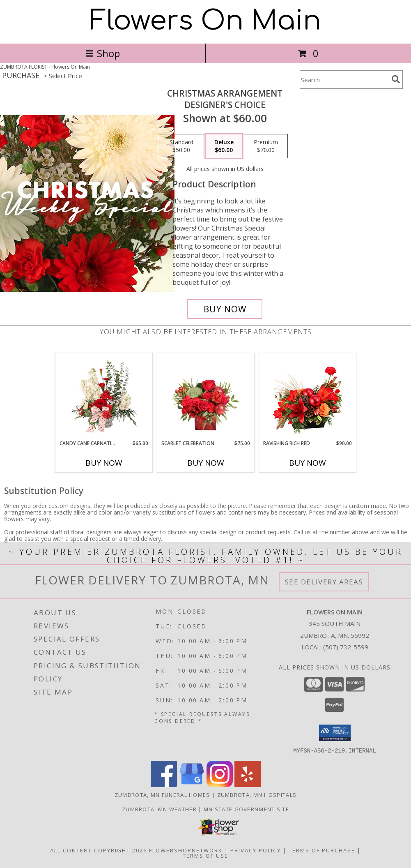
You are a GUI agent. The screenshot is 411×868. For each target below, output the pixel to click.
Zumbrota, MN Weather (159, 809)
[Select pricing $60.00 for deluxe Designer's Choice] (224, 146)
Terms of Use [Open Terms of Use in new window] (205, 855)
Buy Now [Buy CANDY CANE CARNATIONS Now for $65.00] (104, 463)
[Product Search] (344, 80)
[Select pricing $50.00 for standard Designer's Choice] (181, 146)
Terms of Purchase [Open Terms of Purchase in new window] (322, 850)
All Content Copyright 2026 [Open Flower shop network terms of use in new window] (99, 850)
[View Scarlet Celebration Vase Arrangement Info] (205, 396)
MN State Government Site (246, 809)
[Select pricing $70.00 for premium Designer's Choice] (266, 146)
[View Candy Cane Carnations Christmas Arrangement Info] (104, 396)
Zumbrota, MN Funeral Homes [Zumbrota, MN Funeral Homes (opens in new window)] (162, 794)
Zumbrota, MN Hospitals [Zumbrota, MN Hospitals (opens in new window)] (257, 794)
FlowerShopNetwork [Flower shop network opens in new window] (186, 850)
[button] (335, 733)
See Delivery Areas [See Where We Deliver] (324, 582)
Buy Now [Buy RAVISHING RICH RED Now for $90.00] (308, 463)
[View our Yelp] (248, 784)
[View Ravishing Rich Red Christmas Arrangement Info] (307, 396)
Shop (103, 53)
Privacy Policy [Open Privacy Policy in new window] (256, 850)
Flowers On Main (205, 21)
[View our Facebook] (164, 784)
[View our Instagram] (220, 784)
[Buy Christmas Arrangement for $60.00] (225, 309)
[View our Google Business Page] (192, 784)
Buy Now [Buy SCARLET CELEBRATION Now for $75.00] (206, 463)
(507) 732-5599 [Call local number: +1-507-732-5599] (346, 647)
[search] (396, 79)
